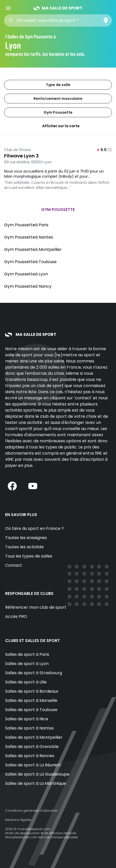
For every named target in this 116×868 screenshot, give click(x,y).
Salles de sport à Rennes (30, 756)
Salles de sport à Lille (26, 682)
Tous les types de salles (29, 556)
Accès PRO (16, 617)
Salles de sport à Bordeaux (32, 691)
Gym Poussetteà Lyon (26, 274)
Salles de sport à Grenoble (32, 747)
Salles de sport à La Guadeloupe (37, 774)
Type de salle (58, 85)
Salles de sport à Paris (27, 654)
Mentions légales (18, 820)
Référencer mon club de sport (36, 607)
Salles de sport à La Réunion (33, 765)
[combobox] (53, 20)
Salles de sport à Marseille (31, 700)
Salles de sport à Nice (27, 719)
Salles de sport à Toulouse (31, 710)
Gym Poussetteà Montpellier (33, 249)
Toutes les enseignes (26, 538)
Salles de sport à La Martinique (36, 783)
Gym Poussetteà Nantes (29, 237)
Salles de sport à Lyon (27, 664)
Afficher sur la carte (58, 126)
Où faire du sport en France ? (34, 528)
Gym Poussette (58, 112)
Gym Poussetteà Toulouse (30, 262)
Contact (14, 565)
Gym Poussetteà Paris (26, 225)
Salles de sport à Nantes (29, 728)
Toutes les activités (24, 547)
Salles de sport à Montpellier (34, 737)
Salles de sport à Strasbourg (34, 673)
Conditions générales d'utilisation (31, 811)
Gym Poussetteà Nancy (28, 286)
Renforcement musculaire (58, 99)
